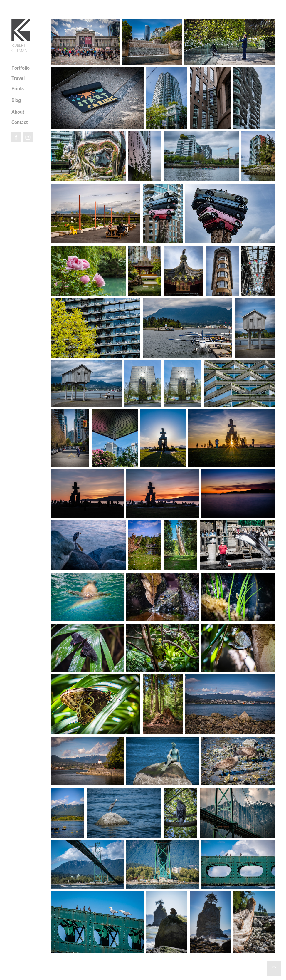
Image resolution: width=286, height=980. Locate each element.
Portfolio (21, 68)
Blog (16, 100)
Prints (18, 88)
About (18, 112)
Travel (18, 78)
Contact (20, 122)
